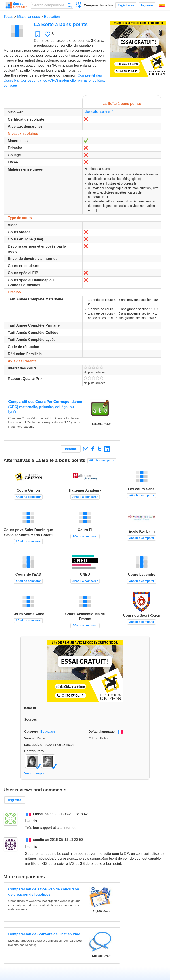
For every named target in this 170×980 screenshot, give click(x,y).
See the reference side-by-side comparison (40, 75)
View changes (34, 773)
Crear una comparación (79, 6)
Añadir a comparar (102, 460)
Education (52, 17)
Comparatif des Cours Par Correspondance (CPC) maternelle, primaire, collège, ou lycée (54, 80)
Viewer (29, 738)
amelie (38, 840)
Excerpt (30, 708)
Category (31, 732)
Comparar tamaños (98, 5)
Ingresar (147, 5)
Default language (102, 732)
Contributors (34, 751)
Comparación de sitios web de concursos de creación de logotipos (44, 892)
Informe (71, 449)
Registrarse (126, 5)
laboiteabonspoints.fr (99, 112)
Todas (8, 17)
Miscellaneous (29, 17)
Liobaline (41, 814)
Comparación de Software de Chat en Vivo (44, 934)
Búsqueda (70, 5)
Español (162, 5)
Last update (33, 745)
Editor (93, 738)
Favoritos (38, 34)
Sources (31, 719)
